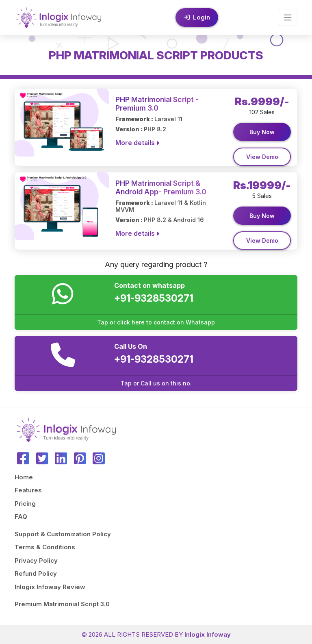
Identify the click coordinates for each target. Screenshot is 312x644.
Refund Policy (36, 573)
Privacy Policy (36, 560)
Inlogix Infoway (208, 634)
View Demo (262, 157)
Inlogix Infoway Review (50, 587)
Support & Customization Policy (63, 534)
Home (24, 477)
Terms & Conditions (45, 547)
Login (197, 17)
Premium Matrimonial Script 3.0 (62, 604)
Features (28, 490)
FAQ (21, 517)
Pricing (25, 504)
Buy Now (262, 132)
